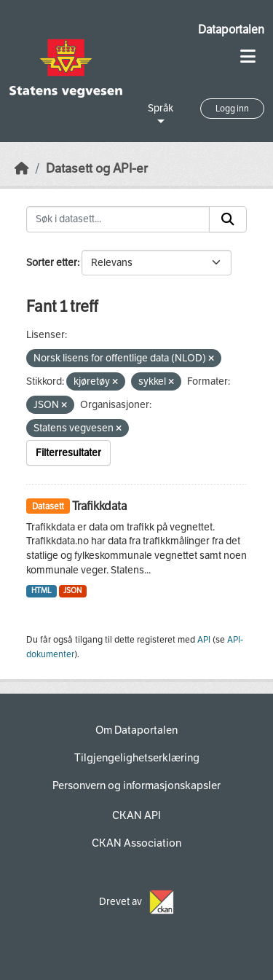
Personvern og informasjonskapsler (136, 785)
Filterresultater (68, 453)
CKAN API (136, 815)
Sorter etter (52, 263)
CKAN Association (136, 843)
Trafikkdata (99, 506)
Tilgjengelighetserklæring (137, 758)
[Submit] (228, 219)
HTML (41, 591)
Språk (161, 108)
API (204, 640)
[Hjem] (22, 169)
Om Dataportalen (136, 730)
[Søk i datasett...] (118, 219)
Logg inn (232, 109)
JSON (72, 591)
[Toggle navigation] (248, 56)
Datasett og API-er (97, 169)
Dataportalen (231, 30)
